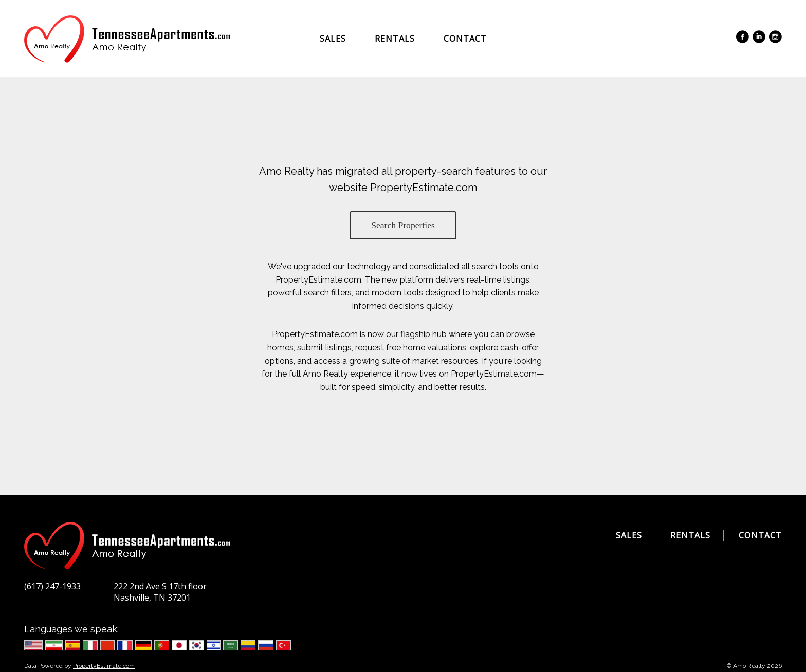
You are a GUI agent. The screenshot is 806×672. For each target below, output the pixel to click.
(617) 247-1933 (52, 586)
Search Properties (403, 225)
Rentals (395, 39)
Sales (333, 39)
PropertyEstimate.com (104, 666)
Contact (465, 39)
